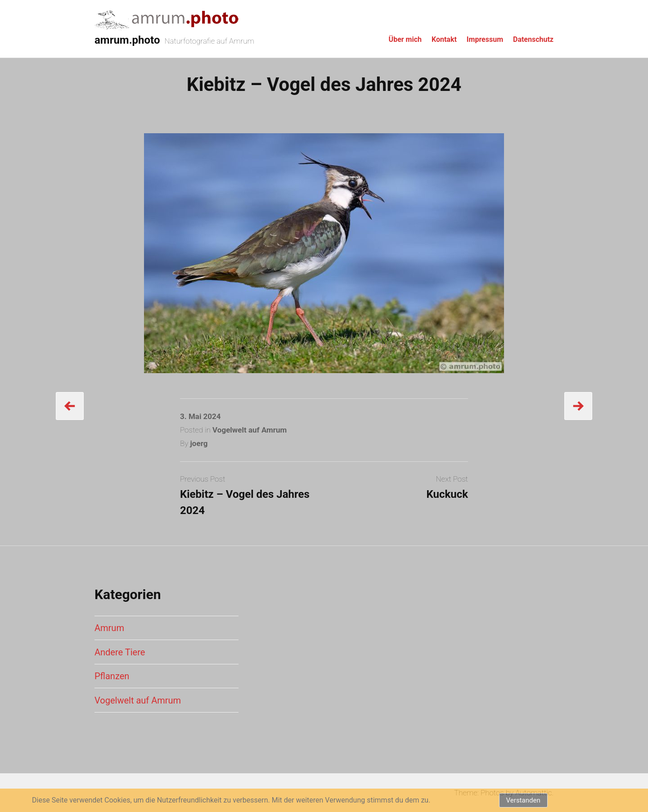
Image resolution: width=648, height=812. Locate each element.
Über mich (405, 39)
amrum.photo (127, 40)
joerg (199, 443)
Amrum (109, 628)
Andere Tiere (120, 652)
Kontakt (444, 39)
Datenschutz (533, 39)
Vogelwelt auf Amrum (250, 430)
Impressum (485, 39)
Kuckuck (447, 494)
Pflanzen (112, 676)
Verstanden (523, 800)
